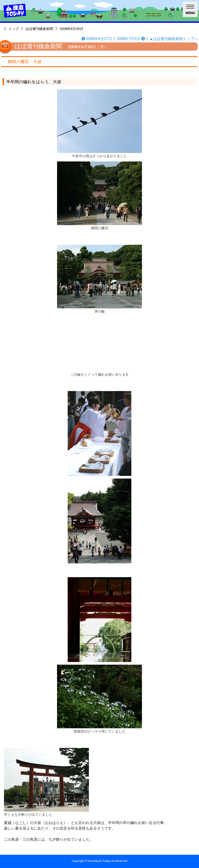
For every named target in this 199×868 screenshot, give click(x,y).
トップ (14, 29)
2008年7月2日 (131, 39)
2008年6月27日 (97, 39)
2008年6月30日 (72, 29)
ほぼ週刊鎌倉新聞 (39, 29)
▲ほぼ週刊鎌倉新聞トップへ (174, 39)
